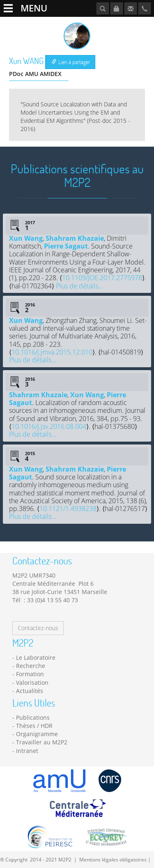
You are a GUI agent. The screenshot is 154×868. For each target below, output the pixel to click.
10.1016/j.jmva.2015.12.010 (52, 352)
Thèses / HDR (34, 726)
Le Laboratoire (36, 657)
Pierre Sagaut (66, 246)
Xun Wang (26, 238)
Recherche (31, 666)
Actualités (30, 691)
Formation (30, 674)
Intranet (27, 751)
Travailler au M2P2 (42, 742)
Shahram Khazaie (75, 238)
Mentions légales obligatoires (113, 859)
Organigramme (37, 734)
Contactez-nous (38, 628)
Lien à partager (71, 62)
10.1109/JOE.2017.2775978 (102, 278)
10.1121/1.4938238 (68, 509)
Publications (33, 717)
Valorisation (32, 683)
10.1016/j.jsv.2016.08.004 (49, 426)
